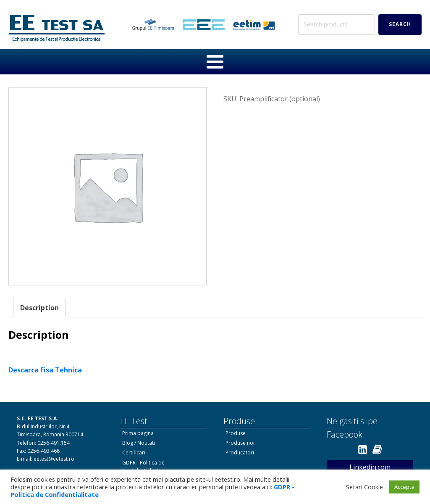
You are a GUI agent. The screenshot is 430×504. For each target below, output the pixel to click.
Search (400, 24)
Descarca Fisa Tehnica (45, 370)
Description (39, 308)
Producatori (240, 453)
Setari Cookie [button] (364, 487)
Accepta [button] (404, 487)
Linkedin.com (370, 467)
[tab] (39, 308)
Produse (236, 433)
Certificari (134, 453)
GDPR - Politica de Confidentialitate (143, 467)
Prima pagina (138, 433)
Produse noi (240, 443)
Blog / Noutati (139, 443)
